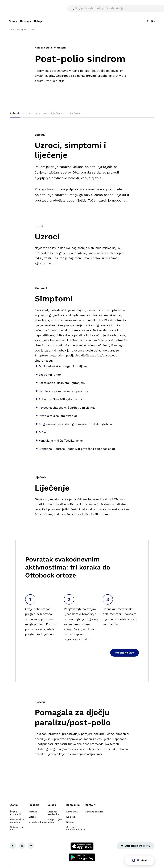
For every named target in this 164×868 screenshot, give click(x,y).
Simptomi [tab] (41, 113)
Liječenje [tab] (57, 113)
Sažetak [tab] (15, 113)
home (12, 29)
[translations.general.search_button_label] (150, 8)
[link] (13, 21)
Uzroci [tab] (27, 113)
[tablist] (82, 114)
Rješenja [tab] (75, 113)
